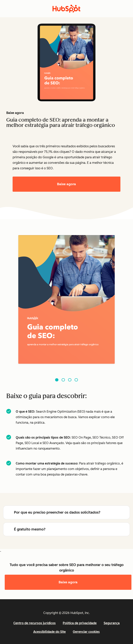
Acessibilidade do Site (49, 632)
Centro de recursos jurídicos (35, 623)
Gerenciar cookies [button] (86, 632)
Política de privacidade (80, 623)
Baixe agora (66, 184)
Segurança (112, 623)
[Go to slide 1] (57, 380)
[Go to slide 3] (70, 380)
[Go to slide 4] (76, 380)
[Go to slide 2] (63, 380)
